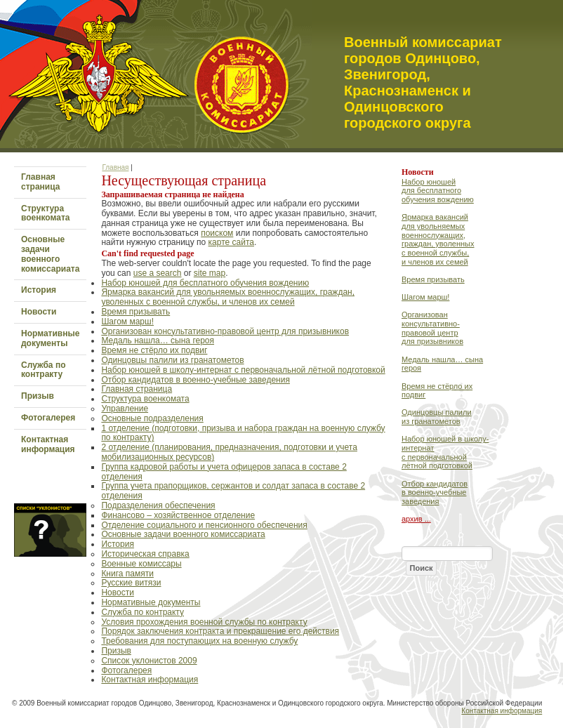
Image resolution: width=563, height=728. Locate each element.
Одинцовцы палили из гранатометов (172, 360)
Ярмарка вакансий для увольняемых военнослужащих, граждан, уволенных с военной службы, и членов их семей (228, 297)
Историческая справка (145, 554)
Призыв (38, 396)
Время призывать (135, 312)
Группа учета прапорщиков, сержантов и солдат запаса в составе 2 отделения (233, 491)
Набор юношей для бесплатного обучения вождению (205, 283)
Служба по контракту (43, 370)
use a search (158, 273)
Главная (115, 167)
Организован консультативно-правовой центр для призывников (225, 331)
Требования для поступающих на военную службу (199, 641)
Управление (125, 409)
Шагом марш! (127, 322)
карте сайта (231, 242)
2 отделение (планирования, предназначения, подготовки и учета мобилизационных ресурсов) (229, 452)
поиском (217, 233)
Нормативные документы (50, 338)
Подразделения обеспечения (158, 505)
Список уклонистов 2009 (149, 661)
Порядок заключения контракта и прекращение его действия (220, 631)
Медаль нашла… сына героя (158, 340)
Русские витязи (131, 583)
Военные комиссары (141, 564)
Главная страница (40, 182)
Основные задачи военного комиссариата (50, 254)
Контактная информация (48, 444)
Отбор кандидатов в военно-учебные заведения (196, 380)
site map (210, 273)
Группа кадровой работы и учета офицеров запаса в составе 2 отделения (224, 472)
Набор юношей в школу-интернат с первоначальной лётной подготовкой (243, 370)
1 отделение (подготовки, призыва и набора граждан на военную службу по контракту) (243, 433)
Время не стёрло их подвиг (154, 350)
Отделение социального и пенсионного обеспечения (204, 525)
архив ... (416, 519)
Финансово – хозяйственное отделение (178, 515)
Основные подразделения (152, 418)
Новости (39, 312)
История (39, 290)
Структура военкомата (45, 213)
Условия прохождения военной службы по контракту (204, 622)
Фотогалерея (48, 418)
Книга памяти (127, 574)
